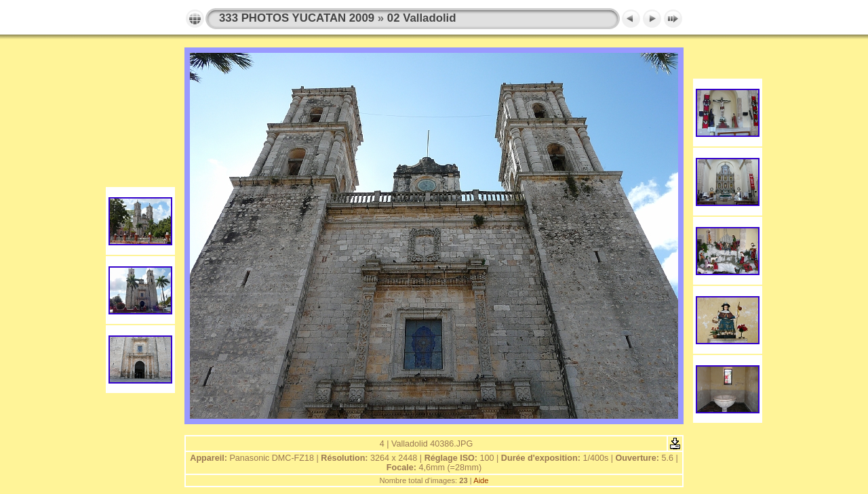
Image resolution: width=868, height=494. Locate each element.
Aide (481, 480)
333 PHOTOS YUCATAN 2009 (297, 18)
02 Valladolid (422, 18)
